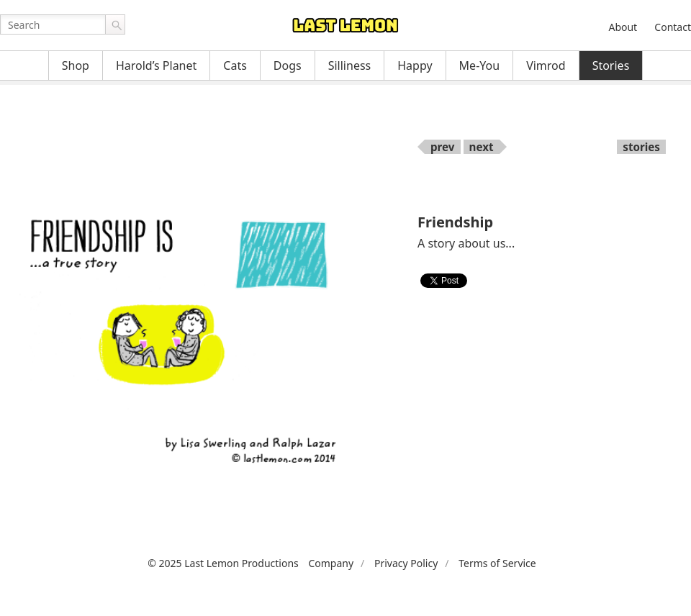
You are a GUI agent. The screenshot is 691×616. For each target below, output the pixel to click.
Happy (415, 65)
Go (115, 24)
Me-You (480, 65)
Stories (611, 65)
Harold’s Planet (156, 65)
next (482, 147)
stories (641, 147)
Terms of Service (497, 563)
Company (331, 563)
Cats (235, 65)
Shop (76, 65)
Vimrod (546, 65)
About (623, 27)
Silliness (350, 65)
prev (443, 147)
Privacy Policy (406, 563)
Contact (673, 27)
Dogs (288, 65)
